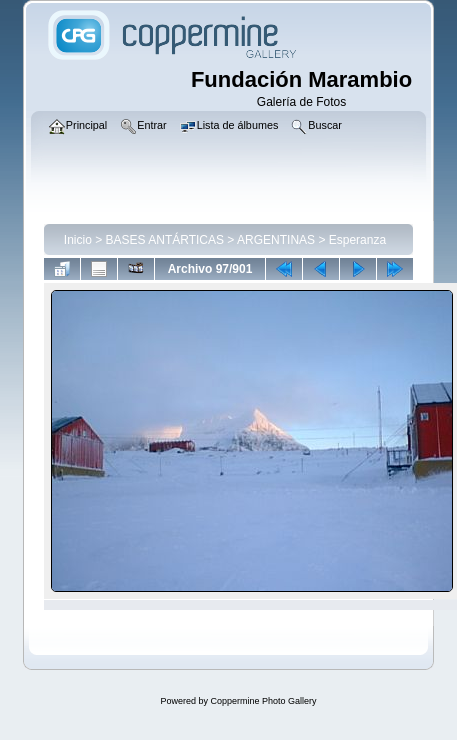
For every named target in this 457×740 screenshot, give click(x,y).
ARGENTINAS (276, 240)
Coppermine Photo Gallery (263, 701)
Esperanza (357, 240)
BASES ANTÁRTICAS (165, 240)
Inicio (78, 240)
